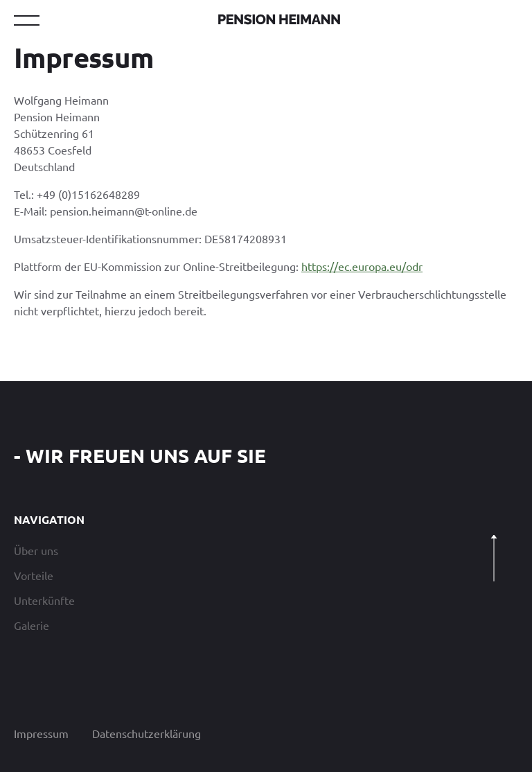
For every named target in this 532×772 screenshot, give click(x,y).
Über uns (36, 550)
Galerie (32, 625)
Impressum (41, 733)
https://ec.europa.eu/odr (362, 266)
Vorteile (34, 575)
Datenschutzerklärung (147, 733)
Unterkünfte (44, 600)
